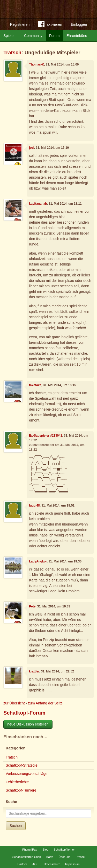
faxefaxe (35, 385)
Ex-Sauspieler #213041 (46, 436)
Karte (50, 857)
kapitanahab (38, 204)
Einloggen (79, 24)
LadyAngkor (38, 561)
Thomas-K (36, 64)
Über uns (64, 857)
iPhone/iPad (29, 850)
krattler (34, 671)
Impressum (72, 864)
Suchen (16, 826)
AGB (35, 864)
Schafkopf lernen (65, 850)
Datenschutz (52, 864)
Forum (54, 36)
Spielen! (10, 36)
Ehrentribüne (77, 36)
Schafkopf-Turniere (21, 790)
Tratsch (12, 53)
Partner (22, 864)
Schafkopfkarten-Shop (27, 857)
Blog (45, 850)
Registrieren (20, 24)
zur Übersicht (14, 703)
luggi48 (34, 506)
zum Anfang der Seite (45, 703)
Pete (32, 606)
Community (33, 36)
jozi (32, 148)
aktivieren (50, 25)
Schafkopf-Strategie (22, 765)
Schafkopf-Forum (24, 713)
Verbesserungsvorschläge (27, 774)
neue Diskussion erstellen (28, 724)
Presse (80, 857)
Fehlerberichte (17, 782)
